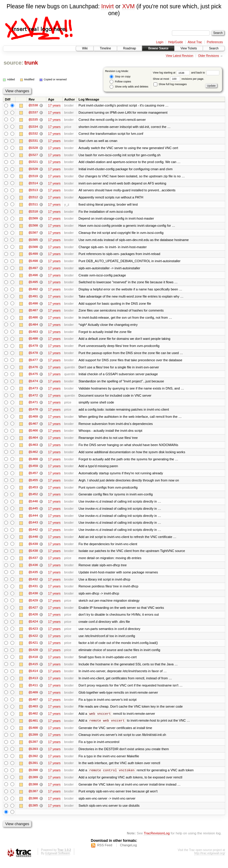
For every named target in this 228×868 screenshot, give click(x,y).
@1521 (33, 162)
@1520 (33, 170)
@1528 (33, 148)
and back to (205, 73)
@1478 (33, 355)
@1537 (33, 112)
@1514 (33, 184)
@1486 (33, 320)
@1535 (33, 120)
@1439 (33, 548)
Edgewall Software (57, 860)
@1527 (33, 155)
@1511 (33, 205)
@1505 (33, 241)
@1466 (33, 434)
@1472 (33, 398)
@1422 (33, 641)
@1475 (33, 377)
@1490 (33, 305)
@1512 (33, 198)
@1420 (33, 655)
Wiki (85, 48)
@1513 (33, 191)
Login (160, 42)
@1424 (33, 627)
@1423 (33, 634)
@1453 (33, 491)
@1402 (33, 720)
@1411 (33, 691)
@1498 (33, 262)
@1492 (33, 291)
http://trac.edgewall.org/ (210, 860)
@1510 (33, 212)
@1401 (33, 727)
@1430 (33, 598)
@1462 (33, 455)
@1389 (33, 784)
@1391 (33, 770)
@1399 (33, 741)
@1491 (33, 298)
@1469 (33, 420)
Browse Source (158, 48)
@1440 (33, 541)
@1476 (33, 370)
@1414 (33, 677)
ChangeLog (128, 852)
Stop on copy (120, 77)
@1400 (33, 734)
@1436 (33, 570)
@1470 (33, 412)
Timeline (105, 48)
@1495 (33, 284)
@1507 (33, 234)
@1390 (33, 777)
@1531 (33, 141)
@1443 (33, 527)
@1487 (33, 312)
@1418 (33, 662)
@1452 (33, 498)
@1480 (33, 341)
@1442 (33, 534)
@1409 (33, 698)
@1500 (33, 248)
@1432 (33, 584)
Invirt (107, 6)
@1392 (33, 762)
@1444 (33, 520)
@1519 (33, 177)
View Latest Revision (179, 56)
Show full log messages (170, 84)
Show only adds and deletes (129, 87)
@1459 (33, 470)
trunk (31, 63)
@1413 (33, 684)
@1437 (33, 562)
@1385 (33, 812)
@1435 (33, 577)
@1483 (33, 334)
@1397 (33, 748)
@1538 (33, 105)
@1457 (33, 477)
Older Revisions (209, 56)
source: (13, 63)
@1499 (33, 255)
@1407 (33, 705)
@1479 (33, 348)
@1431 (33, 591)
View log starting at (172, 73)
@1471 (33, 405)
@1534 (33, 127)
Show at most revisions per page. (179, 79)
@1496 (33, 277)
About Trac (195, 42)
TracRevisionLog (157, 840)
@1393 (33, 755)
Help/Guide (175, 42)
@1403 (33, 712)
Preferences (215, 42)
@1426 (33, 620)
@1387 (33, 798)
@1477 (33, 362)
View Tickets (189, 48)
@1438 (33, 555)
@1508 (33, 227)
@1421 (33, 648)
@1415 (33, 670)
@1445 (33, 512)
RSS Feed (105, 852)
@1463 (33, 448)
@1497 (33, 270)
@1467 (33, 427)
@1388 (33, 791)
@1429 (33, 605)
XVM (128, 6)
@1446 (33, 505)
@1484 (33, 327)
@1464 (33, 441)
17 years (54, 105)
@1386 (33, 805)
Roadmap (130, 48)
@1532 (33, 134)
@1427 (33, 612)
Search (214, 48)
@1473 (33, 391)
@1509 (33, 220)
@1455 (33, 484)
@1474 (33, 384)
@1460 (33, 462)
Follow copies (120, 82)
